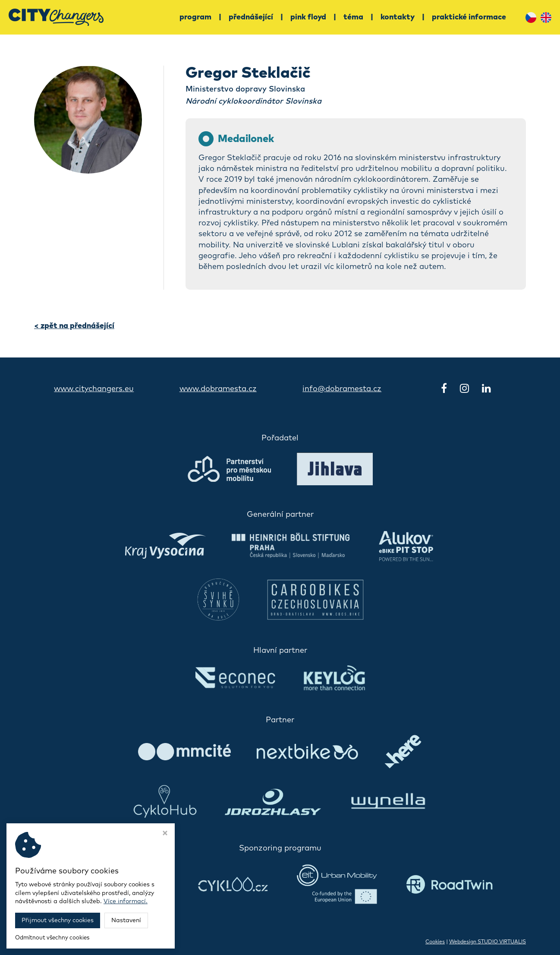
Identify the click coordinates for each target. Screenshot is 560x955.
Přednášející (251, 17)
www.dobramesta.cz (218, 389)
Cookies (435, 942)
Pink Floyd (308, 17)
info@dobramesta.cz (342, 389)
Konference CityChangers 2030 (120, 942)
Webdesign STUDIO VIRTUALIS (488, 942)
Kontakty (398, 17)
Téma (353, 17)
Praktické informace (469, 17)
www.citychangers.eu (94, 389)
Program (195, 17)
